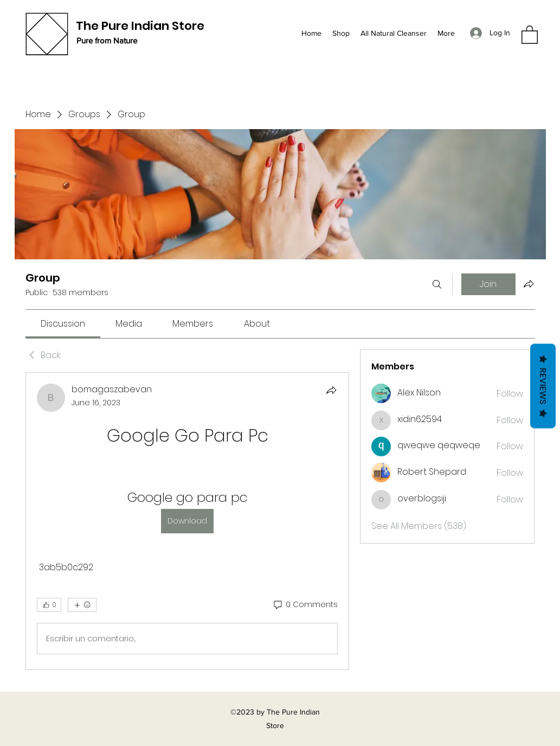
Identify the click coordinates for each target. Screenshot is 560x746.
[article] (188, 521)
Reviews (543, 386)
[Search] (437, 284)
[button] (530, 34)
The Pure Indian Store (140, 26)
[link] (63, 324)
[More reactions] (82, 605)
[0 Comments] (305, 605)
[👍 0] (49, 605)
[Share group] (529, 284)
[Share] (331, 390)
